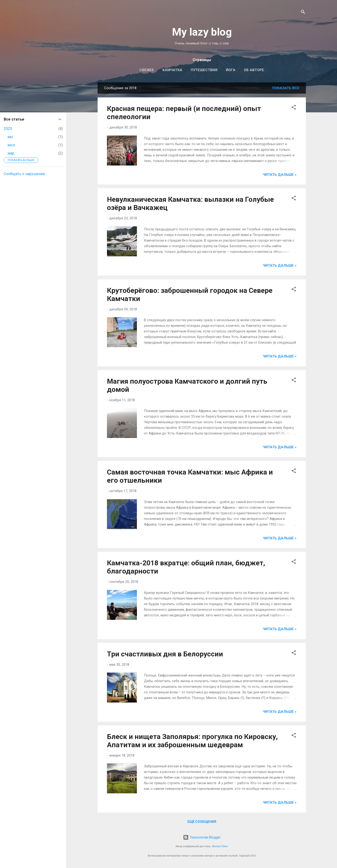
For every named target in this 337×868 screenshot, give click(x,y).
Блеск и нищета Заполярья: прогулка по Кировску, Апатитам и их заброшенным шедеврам (192, 741)
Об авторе (254, 70)
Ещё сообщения (202, 822)
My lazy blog (202, 32)
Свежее (147, 70)
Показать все (286, 88)
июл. (12, 145)
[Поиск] (303, 13)
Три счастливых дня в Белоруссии (165, 654)
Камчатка (172, 70)
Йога (231, 70)
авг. (11, 137)
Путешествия (204, 70)
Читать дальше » (280, 175)
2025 (8, 129)
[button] (294, 108)
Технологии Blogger (202, 837)
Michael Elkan (220, 846)
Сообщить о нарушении (24, 174)
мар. (11, 153)
